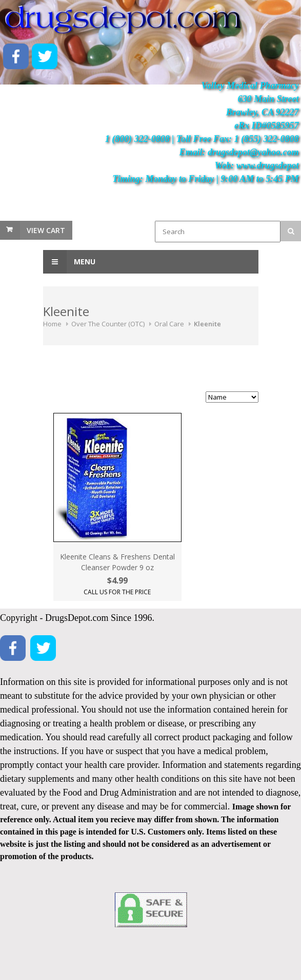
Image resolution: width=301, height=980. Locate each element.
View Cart (46, 230)
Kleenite (207, 324)
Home (52, 324)
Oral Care (169, 324)
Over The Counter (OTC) (108, 324)
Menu (69, 262)
